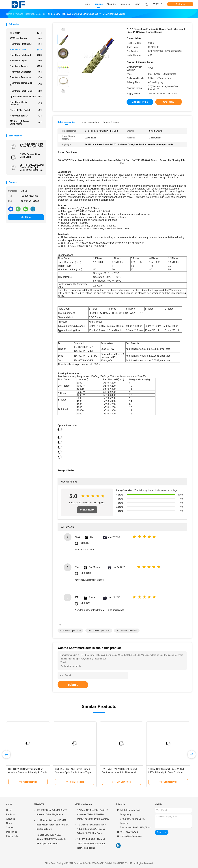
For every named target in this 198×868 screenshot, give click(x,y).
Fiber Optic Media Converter (26, 103)
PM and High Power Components (26, 123)
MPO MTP (26, 33)
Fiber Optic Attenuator (26, 77)
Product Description (89, 122)
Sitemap (10, 827)
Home (9, 810)
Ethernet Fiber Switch (26, 110)
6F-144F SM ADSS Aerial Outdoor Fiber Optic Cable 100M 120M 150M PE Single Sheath (32, 167)
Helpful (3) (85, 543)
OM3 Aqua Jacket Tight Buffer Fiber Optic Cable (32, 145)
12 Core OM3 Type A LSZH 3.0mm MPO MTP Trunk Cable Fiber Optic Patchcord (51, 839)
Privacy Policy (13, 836)
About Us (11, 819)
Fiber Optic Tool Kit (26, 116)
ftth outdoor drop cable (127, 631)
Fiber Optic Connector (26, 72)
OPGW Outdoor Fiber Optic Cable (30, 156)
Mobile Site (12, 832)
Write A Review (87, 510)
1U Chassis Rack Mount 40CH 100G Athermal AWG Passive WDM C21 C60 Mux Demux (92, 829)
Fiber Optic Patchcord (26, 55)
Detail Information (66, 122)
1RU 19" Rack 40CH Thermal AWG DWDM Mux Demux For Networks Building (91, 844)
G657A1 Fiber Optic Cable (99, 631)
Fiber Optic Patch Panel (26, 91)
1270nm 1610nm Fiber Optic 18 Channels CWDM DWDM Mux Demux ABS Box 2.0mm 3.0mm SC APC (93, 815)
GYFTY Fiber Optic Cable (70, 631)
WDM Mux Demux (26, 38)
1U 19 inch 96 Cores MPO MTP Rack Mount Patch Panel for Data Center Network (53, 825)
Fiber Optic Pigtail (26, 61)
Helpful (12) (85, 573)
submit (73, 685)
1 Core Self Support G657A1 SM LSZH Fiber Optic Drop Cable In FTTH (166, 772)
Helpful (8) (85, 603)
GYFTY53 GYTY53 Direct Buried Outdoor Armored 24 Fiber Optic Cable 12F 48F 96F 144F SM (119, 772)
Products (11, 814)
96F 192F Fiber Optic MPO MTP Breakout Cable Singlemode (52, 812)
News (9, 823)
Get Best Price (140, 102)
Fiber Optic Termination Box (26, 84)
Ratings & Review (111, 122)
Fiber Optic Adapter (26, 66)
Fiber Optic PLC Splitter (26, 44)
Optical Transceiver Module (26, 97)
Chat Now (180, 4)
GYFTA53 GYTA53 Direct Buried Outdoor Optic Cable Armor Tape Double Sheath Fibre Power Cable (73, 772)
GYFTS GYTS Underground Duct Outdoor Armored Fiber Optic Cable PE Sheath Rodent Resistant (28, 772)
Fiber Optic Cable (26, 50)
